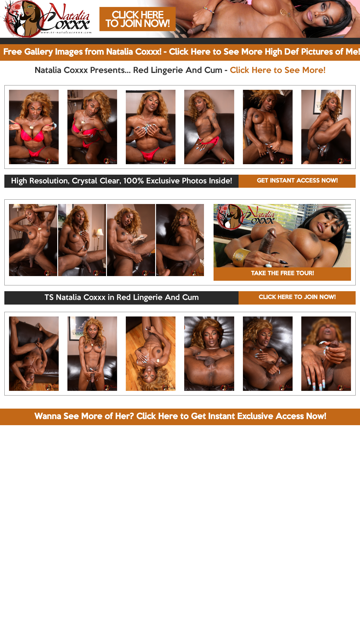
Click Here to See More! (278, 71)
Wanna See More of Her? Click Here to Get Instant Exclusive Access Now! (180, 417)
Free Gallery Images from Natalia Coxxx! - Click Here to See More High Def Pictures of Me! (182, 52)
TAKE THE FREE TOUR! (282, 274)
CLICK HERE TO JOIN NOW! (297, 298)
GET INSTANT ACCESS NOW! (297, 181)
